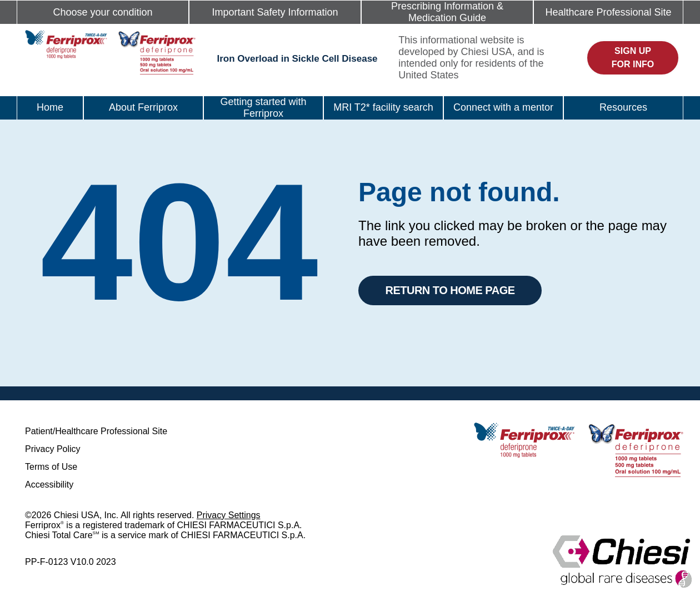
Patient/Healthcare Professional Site (96, 431)
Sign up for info (633, 58)
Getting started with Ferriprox (263, 108)
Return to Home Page (450, 290)
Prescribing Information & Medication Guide (447, 12)
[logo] (110, 51)
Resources (623, 107)
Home (50, 107)
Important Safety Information (275, 12)
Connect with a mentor (503, 107)
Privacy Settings (229, 515)
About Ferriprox (143, 107)
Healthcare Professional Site (608, 12)
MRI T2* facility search (383, 107)
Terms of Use (51, 467)
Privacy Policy (53, 449)
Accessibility (49, 485)
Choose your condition (102, 12)
